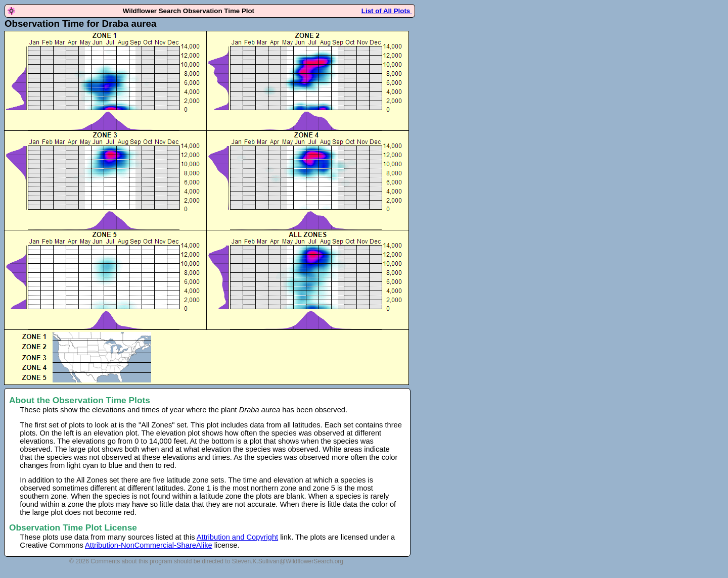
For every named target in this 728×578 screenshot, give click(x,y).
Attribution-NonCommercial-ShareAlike (149, 545)
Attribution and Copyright (237, 537)
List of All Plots (387, 11)
